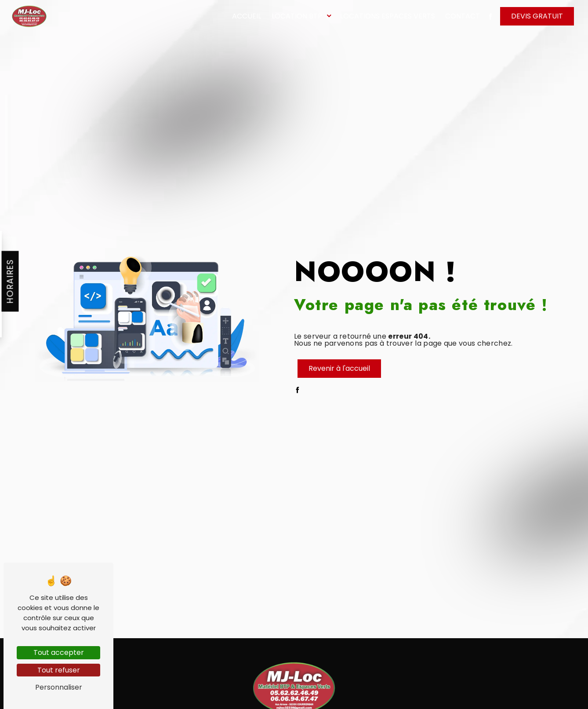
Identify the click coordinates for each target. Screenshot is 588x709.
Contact (463, 16)
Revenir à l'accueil (339, 368)
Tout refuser (59, 670)
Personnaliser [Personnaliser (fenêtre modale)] (59, 687)
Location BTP (297, 16)
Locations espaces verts (388, 16)
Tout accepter (59, 652)
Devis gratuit (537, 16)
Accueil (247, 16)
